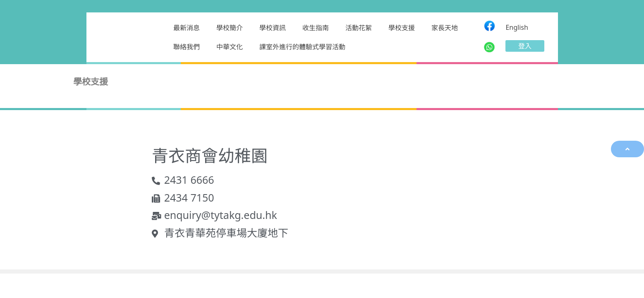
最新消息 (187, 28)
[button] (525, 46)
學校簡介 (230, 28)
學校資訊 (273, 28)
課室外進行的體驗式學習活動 (302, 47)
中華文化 (230, 47)
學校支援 (402, 28)
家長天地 (445, 28)
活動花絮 (359, 28)
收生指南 (316, 28)
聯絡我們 (187, 47)
